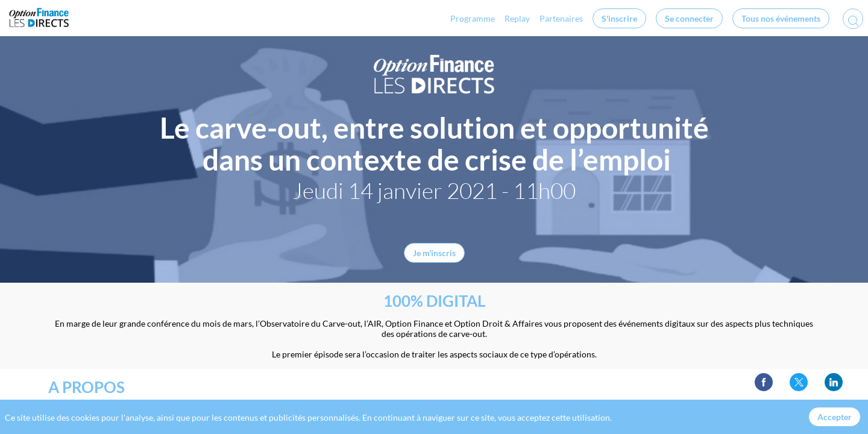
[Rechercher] (853, 22)
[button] (619, 18)
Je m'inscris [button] (434, 253)
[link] (426, 18)
